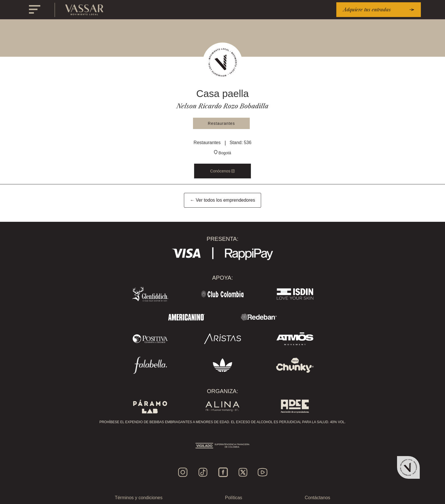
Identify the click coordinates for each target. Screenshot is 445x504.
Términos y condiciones (138, 498)
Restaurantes (221, 123)
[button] (35, 10)
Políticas (234, 498)
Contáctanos (318, 498)
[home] (85, 10)
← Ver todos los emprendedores (222, 200)
